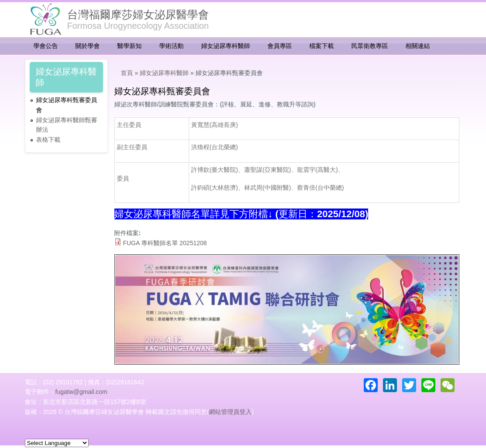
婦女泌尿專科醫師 (226, 46)
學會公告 (46, 46)
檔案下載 (322, 46)
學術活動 (172, 46)
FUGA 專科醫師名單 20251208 (165, 243)
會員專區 (280, 46)
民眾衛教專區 (370, 46)
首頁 (127, 73)
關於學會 (88, 46)
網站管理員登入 (230, 412)
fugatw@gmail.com (81, 392)
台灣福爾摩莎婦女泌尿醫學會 (138, 14)
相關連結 (418, 46)
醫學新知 (130, 46)
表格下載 (48, 140)
